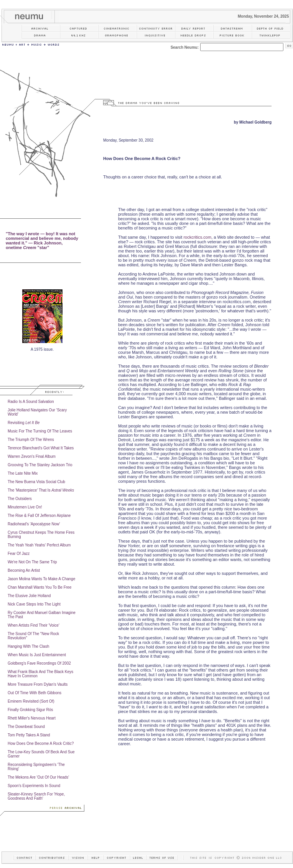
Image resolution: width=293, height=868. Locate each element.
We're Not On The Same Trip (32, 562)
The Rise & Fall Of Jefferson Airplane (39, 516)
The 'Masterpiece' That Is (41, 490)
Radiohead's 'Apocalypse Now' (34, 524)
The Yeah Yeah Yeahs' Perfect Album (39, 545)
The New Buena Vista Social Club (36, 482)
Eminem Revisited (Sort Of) (31, 701)
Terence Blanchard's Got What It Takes (41, 448)
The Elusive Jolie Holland (29, 596)
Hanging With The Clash (28, 646)
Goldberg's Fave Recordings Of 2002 (39, 663)
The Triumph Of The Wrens (31, 440)
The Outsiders (20, 499)
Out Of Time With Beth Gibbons (35, 693)
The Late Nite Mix (23, 473)
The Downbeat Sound (26, 727)
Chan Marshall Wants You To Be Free (40, 587)
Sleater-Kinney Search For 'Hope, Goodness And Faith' (36, 796)
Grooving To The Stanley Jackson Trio (40, 465)
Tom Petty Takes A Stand (29, 735)
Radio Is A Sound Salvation (31, 402)
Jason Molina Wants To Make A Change (41, 579)
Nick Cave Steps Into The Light (34, 604)
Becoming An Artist (24, 570)
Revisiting (24, 423)
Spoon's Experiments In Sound (34, 786)
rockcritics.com (197, 237)
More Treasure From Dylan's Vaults (38, 684)
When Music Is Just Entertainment (37, 655)
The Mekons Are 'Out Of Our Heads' (38, 777)
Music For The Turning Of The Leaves (40, 431)
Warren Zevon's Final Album (32, 456)
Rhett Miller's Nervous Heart (32, 718)
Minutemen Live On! (25, 507)
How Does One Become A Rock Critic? (41, 743)
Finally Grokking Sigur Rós (30, 710)
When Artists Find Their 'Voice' (34, 625)
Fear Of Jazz (19, 554)
